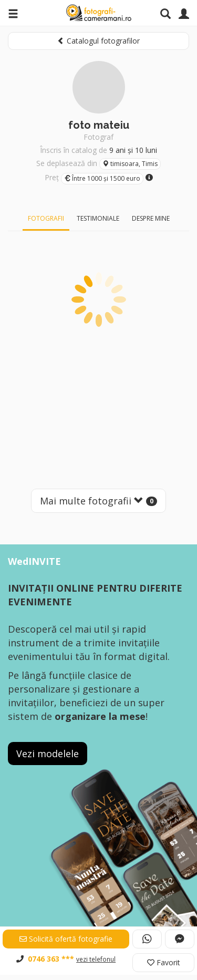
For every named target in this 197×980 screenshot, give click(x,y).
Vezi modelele (48, 754)
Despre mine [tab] (151, 218)
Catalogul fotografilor (98, 41)
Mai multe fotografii (98, 501)
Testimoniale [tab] (98, 218)
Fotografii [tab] (46, 218)
